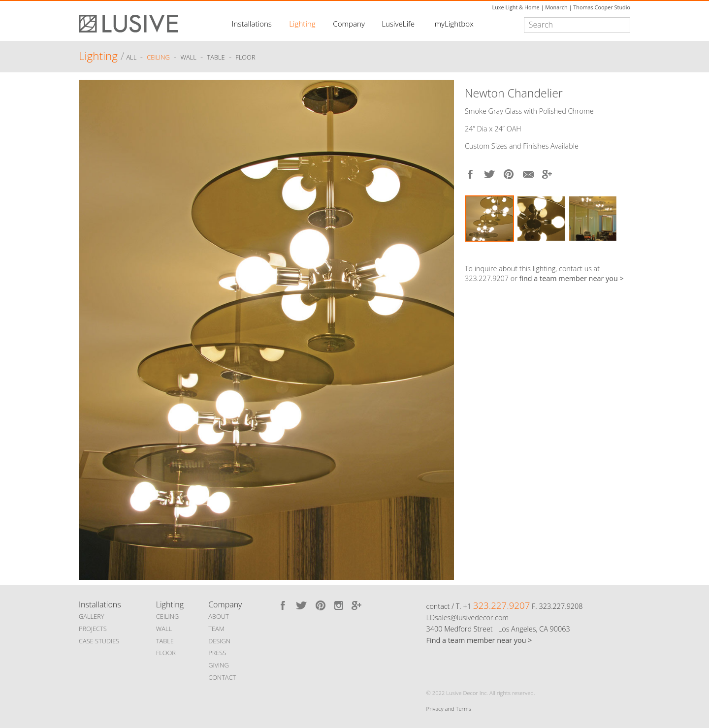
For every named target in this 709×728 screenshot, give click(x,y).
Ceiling (158, 58)
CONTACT (222, 677)
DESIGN (219, 641)
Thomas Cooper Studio (602, 7)
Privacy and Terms (449, 709)
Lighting (302, 24)
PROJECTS (93, 629)
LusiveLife (398, 24)
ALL (132, 58)
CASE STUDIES (99, 641)
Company (349, 24)
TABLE (165, 641)
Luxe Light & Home (516, 7)
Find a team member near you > (479, 640)
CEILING (168, 616)
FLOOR (166, 653)
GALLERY (92, 616)
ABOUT (218, 616)
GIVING (219, 665)
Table (216, 58)
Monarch (556, 7)
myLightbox (454, 24)
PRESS (217, 653)
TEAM (216, 629)
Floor (245, 58)
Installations (252, 24)
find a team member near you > (572, 278)
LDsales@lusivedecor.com (467, 617)
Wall (188, 58)
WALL (164, 629)
